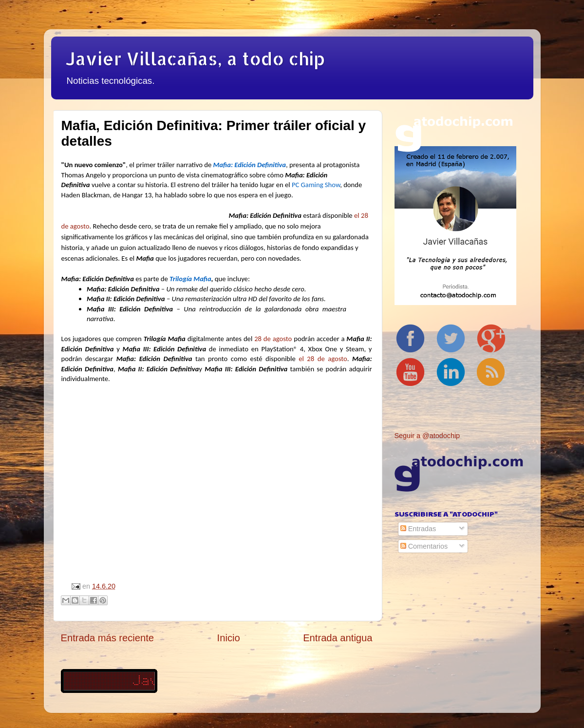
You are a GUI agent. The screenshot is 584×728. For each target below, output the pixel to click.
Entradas (418, 529)
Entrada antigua (338, 638)
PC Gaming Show (316, 185)
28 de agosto (273, 339)
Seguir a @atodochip (427, 436)
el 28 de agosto (323, 359)
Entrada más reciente (108, 638)
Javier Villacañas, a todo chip (195, 58)
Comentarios (424, 546)
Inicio (229, 638)
